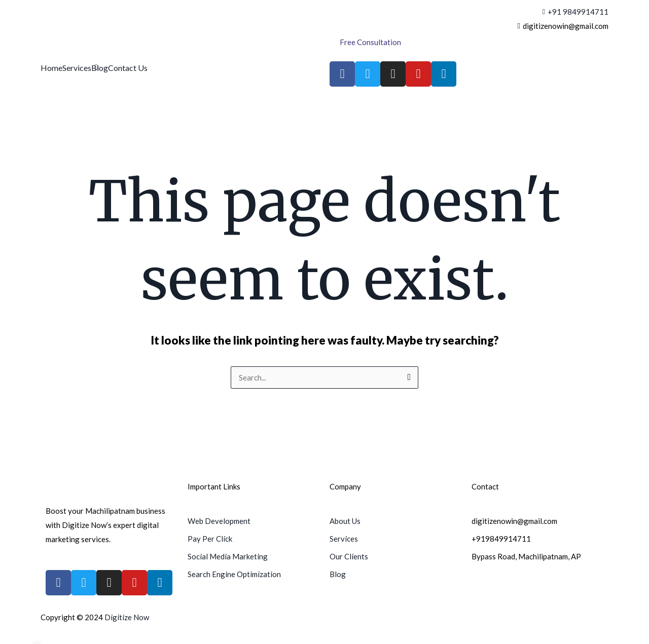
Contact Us (128, 68)
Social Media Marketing (228, 556)
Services (77, 68)
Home (51, 68)
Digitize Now (127, 617)
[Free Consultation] (370, 42)
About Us (345, 521)
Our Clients (349, 556)
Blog (100, 68)
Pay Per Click (210, 539)
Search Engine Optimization (234, 574)
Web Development (219, 521)
